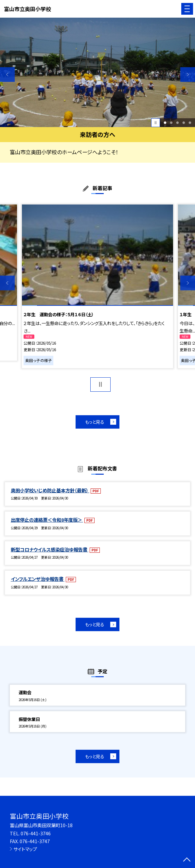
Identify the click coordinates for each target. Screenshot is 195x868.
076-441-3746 (36, 833)
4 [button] (184, 123)
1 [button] (165, 123)
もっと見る (95, 422)
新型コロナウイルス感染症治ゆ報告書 (50, 549)
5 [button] (190, 123)
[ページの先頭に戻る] (187, 860)
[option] (97, 72)
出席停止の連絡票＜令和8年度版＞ (47, 520)
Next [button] (188, 75)
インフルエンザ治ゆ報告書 (38, 579)
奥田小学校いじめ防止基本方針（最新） (50, 490)
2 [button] (171, 123)
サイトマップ (25, 849)
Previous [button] (7, 75)
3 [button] (177, 123)
